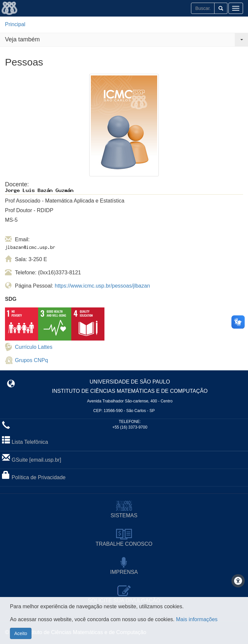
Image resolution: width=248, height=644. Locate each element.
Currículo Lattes (34, 347)
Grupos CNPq (31, 360)
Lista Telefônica (30, 442)
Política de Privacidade (39, 477)
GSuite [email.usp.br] (36, 460)
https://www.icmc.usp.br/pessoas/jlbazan (102, 286)
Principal (15, 24)
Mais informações (197, 626)
